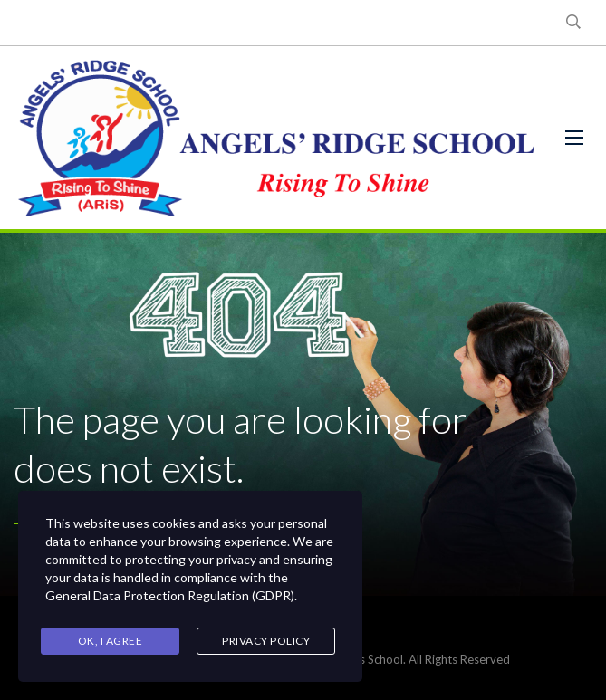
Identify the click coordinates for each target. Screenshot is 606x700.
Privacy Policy (266, 641)
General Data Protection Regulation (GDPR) (170, 595)
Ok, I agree (111, 641)
